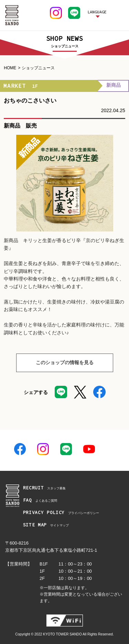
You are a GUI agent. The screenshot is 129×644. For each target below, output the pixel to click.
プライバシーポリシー (61, 513)
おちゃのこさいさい (30, 101)
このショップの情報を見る (55, 363)
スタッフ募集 (45, 488)
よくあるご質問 (40, 500)
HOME (10, 68)
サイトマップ (46, 525)
